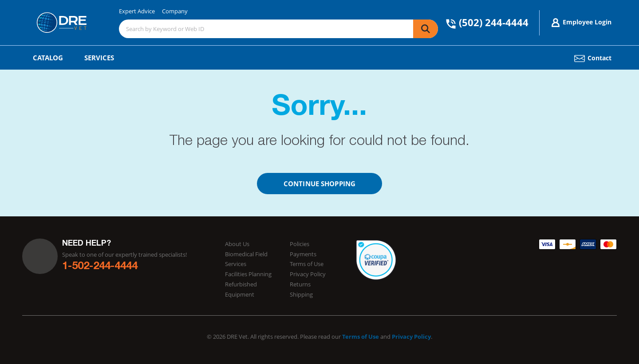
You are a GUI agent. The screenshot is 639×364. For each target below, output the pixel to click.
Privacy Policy (308, 274)
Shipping (301, 294)
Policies (300, 244)
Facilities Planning (248, 274)
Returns (300, 284)
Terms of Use (307, 264)
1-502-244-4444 (100, 267)
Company (175, 11)
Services (99, 58)
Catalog (48, 58)
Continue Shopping (319, 184)
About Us (237, 244)
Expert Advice (137, 11)
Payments (303, 254)
